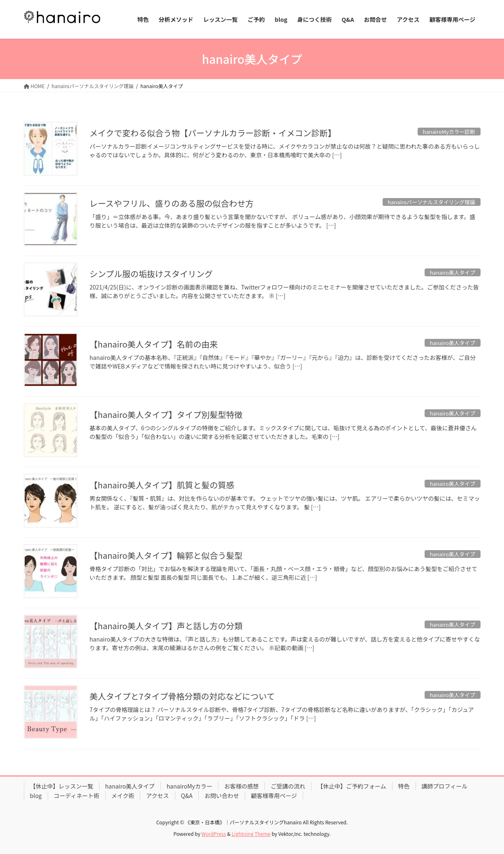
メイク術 (123, 796)
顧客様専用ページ (274, 796)
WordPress (214, 834)
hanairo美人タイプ (130, 786)
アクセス (157, 796)
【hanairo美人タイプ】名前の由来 (154, 344)
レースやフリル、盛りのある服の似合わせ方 (172, 203)
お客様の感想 (242, 786)
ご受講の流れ (288, 786)
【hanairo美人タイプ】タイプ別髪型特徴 (166, 414)
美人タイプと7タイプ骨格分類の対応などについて (182, 696)
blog (36, 796)
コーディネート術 (77, 796)
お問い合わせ (222, 796)
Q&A (187, 796)
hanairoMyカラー (189, 786)
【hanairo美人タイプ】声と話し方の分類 (166, 626)
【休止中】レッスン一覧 (62, 786)
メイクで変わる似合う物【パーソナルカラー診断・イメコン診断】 (213, 133)
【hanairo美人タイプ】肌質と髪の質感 (162, 485)
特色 (404, 786)
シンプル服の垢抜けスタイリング (151, 274)
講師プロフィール (445, 786)
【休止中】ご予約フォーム (352, 786)
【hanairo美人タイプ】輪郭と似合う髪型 (166, 555)
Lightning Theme (251, 834)
